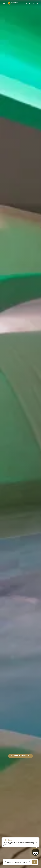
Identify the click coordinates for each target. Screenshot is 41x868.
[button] (35, 862)
